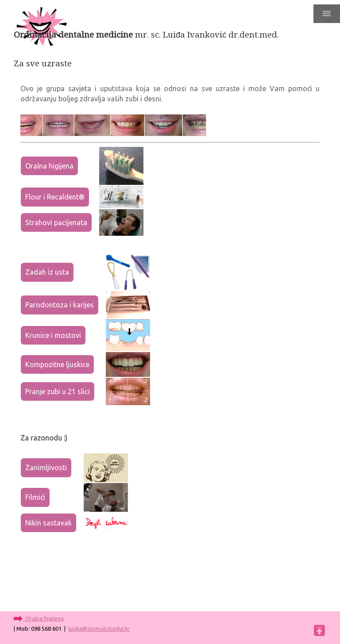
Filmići (35, 497)
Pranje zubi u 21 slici (58, 391)
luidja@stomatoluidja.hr (99, 629)
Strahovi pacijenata (56, 222)
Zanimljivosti (46, 468)
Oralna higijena (49, 166)
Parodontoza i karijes (60, 305)
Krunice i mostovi (53, 335)
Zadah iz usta (47, 272)
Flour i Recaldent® (55, 197)
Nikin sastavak (48, 523)
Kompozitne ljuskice (57, 364)
